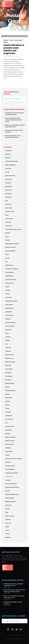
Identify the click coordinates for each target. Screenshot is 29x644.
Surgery (7, 527)
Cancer (7, 215)
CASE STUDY (8, 222)
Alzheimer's (8, 154)
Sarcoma (8, 509)
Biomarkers (8, 183)
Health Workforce (10, 308)
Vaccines (7, 534)
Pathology (8, 434)
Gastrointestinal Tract (11, 280)
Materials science (10, 355)
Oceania (11, 40)
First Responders (10, 272)
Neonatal (8, 394)
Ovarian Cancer (9, 419)
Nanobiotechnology (10, 391)
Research (6, 42)
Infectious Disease (10, 326)
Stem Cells (8, 519)
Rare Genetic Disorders (11, 484)
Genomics (8, 290)
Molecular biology (10, 383)
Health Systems (9, 305)
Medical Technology (10, 362)
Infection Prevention (10, 323)
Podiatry (7, 455)
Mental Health (9, 369)
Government (8, 297)
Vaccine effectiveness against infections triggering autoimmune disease (14, 120)
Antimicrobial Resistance (12, 161)
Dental (7, 237)
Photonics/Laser (9, 444)
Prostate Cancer (18, 40)
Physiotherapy (9, 451)
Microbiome (8, 380)
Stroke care (8, 523)
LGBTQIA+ (8, 340)
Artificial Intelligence (10, 165)
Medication (8, 366)
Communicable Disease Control (13, 229)
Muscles (7, 387)
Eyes (6, 262)
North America (9, 398)
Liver (7, 344)
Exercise (7, 258)
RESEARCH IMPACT (10, 498)
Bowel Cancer (9, 197)
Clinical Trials (9, 226)
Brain (7, 201)
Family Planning (9, 265)
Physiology (8, 448)
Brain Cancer (8, 204)
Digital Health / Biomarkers (12, 244)
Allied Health (9, 151)
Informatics (8, 330)
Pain (6, 423)
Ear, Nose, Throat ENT (10, 247)
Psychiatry (8, 480)
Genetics (8, 287)
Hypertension (9, 312)
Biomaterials (9, 186)
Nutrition (8, 401)
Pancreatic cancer (10, 426)
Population (8, 462)
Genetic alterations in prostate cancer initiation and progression (14, 49)
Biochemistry (9, 179)
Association (8, 168)
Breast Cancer (9, 208)
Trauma (7, 530)
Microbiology (9, 376)
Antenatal (8, 158)
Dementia (6, 40)
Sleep (7, 512)
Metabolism (8, 373)
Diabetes (8, 240)
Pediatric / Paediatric (11, 437)
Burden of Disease (10, 211)
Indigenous (8, 319)
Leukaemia (8, 337)
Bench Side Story (8, 56)
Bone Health (8, 194)
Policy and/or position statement (14, 459)
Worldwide (8, 537)
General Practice (9, 283)
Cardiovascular (9, 219)
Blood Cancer (9, 190)
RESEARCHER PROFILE (11, 502)
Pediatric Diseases (10, 441)
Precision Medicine (10, 469)
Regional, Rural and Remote (12, 487)
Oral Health (8, 412)
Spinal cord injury (10, 516)
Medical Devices (9, 358)
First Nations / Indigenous (12, 269)
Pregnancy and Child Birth (12, 473)
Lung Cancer (8, 348)
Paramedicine (9, 430)
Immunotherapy (9, 315)
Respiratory (8, 505)
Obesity (7, 405)
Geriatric (8, 294)
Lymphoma (8, 351)
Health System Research (11, 301)
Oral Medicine (9, 416)
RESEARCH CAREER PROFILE (12, 494)
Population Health (10, 466)
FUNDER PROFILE (9, 276)
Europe (7, 254)
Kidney (7, 333)
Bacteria (7, 172)
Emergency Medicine (10, 251)
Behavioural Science (10, 176)
